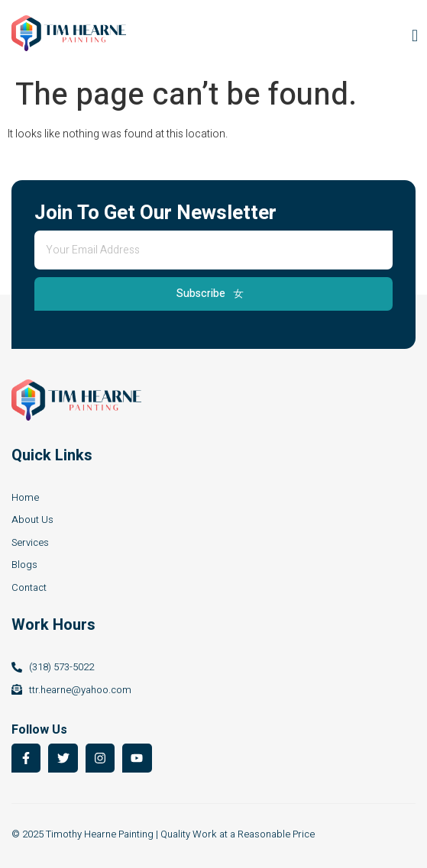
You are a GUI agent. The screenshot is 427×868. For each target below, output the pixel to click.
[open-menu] (411, 36)
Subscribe (210, 294)
